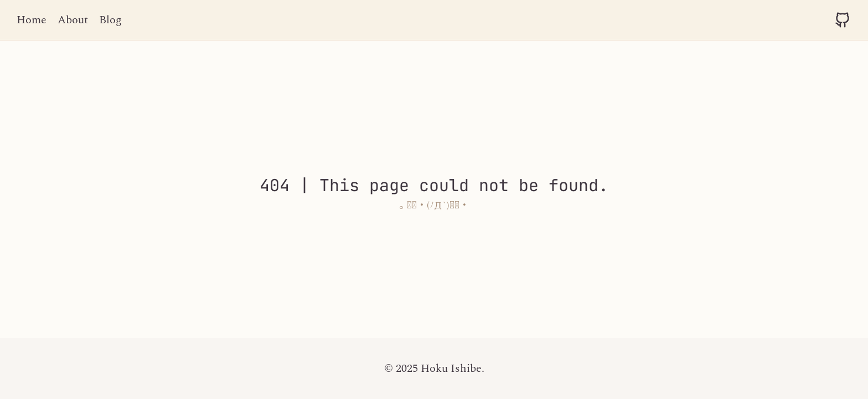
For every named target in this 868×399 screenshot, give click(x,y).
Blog (110, 20)
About (73, 20)
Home (32, 20)
